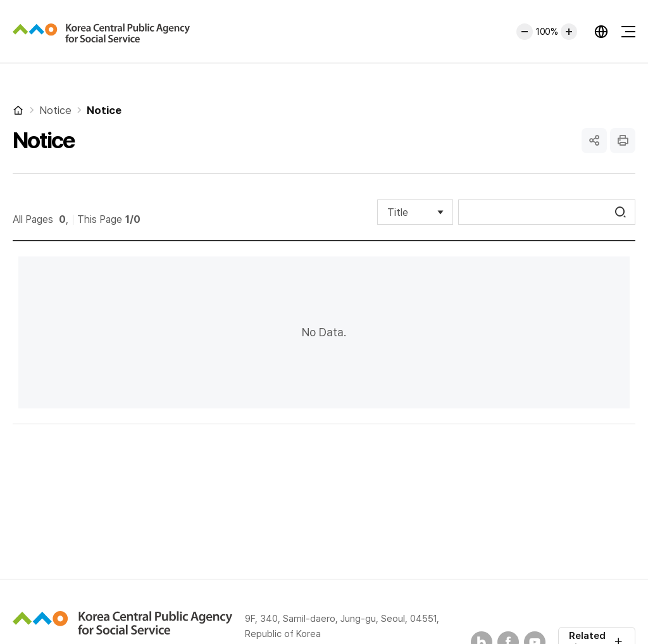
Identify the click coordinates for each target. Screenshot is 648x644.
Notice (55, 110)
